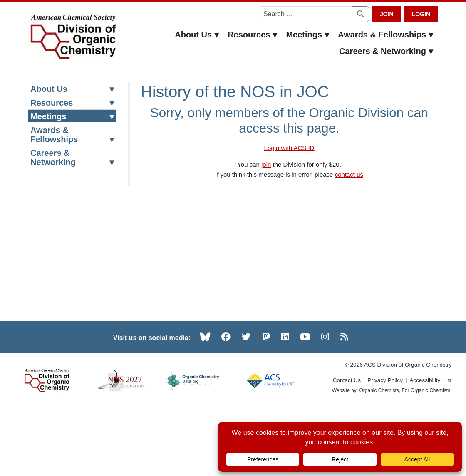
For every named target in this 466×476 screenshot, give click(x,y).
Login (421, 14)
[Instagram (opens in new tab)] (325, 404)
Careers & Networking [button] (386, 51)
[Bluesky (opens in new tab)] (205, 404)
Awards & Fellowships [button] (386, 35)
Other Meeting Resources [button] (73, 276)
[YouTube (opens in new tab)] (305, 404)
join (266, 164)
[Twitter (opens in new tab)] (246, 404)
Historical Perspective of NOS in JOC (73, 250)
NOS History (57, 225)
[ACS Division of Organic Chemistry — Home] (73, 37)
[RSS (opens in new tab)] (344, 404)
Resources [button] (253, 35)
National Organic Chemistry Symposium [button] (73, 157)
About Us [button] (197, 35)
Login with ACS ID (289, 148)
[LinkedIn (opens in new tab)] (285, 404)
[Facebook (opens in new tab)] (226, 404)
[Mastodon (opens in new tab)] (266, 404)
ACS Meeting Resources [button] (73, 133)
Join (387, 14)
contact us (349, 174)
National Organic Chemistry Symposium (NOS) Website (74, 194)
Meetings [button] (308, 35)
